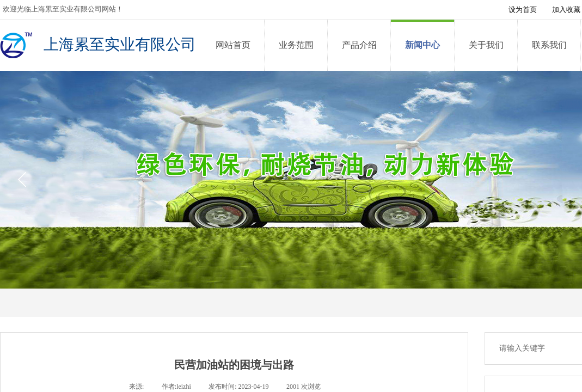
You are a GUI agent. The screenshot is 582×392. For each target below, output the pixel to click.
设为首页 (523, 10)
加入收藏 (566, 10)
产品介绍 (359, 45)
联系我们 (549, 45)
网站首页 (233, 45)
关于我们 (486, 45)
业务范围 (296, 45)
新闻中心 (422, 45)
